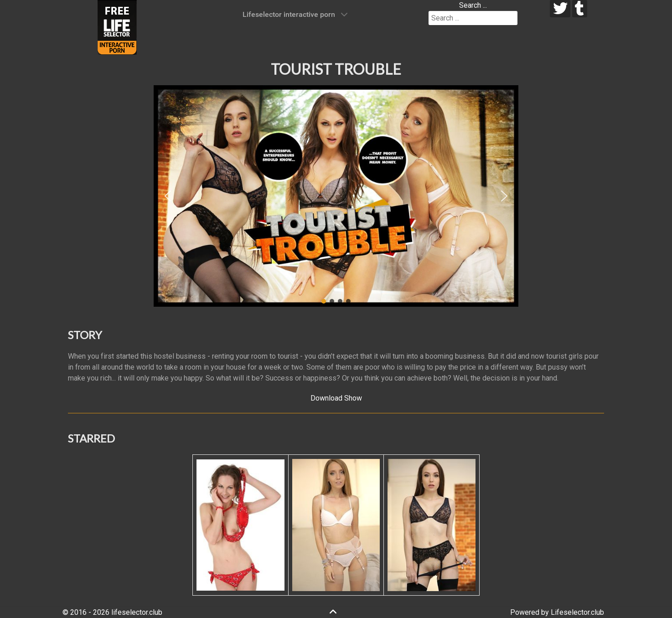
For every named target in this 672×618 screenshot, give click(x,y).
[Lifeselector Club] (117, 27)
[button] (168, 196)
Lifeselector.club (577, 612)
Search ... (473, 5)
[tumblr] (580, 9)
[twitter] (560, 9)
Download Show (336, 398)
